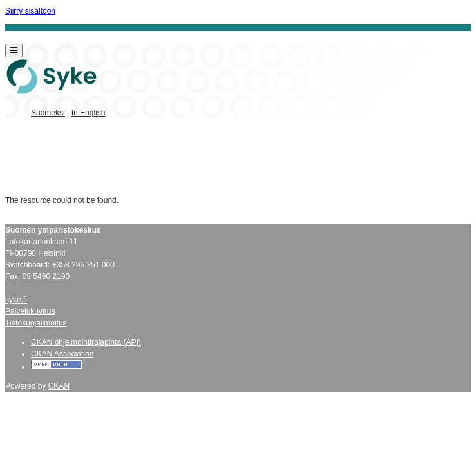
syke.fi (16, 300)
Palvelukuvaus (30, 311)
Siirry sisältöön (30, 11)
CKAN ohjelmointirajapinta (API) (86, 342)
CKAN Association (62, 354)
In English (89, 113)
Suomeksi (48, 113)
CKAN (59, 386)
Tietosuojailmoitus (36, 323)
